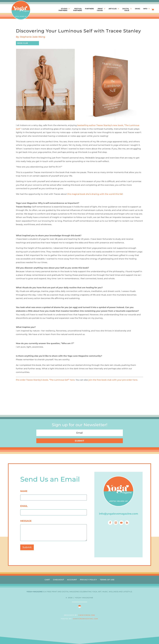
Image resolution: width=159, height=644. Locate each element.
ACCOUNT (72, 580)
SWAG (138, 9)
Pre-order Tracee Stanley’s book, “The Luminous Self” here (45, 380)
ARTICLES (113, 9)
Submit (27, 547)
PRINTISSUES (100, 10)
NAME (24, 491)
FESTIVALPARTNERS (78, 10)
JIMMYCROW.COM (87, 615)
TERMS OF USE (107, 580)
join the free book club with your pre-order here (113, 380)
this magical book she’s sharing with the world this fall (95, 194)
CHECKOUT (59, 580)
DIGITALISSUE (126, 10)
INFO (145, 9)
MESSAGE (26, 521)
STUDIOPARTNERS (63, 10)
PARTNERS (89, 9)
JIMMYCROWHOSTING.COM (86, 619)
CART (47, 580)
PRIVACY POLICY (88, 580)
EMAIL (24, 506)
